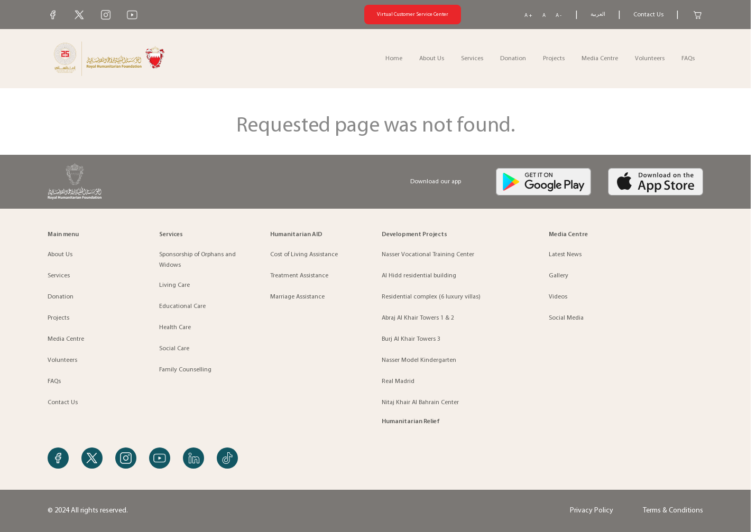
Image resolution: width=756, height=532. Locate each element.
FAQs (688, 59)
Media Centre (600, 59)
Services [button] (472, 59)
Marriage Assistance (297, 297)
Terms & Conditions (673, 511)
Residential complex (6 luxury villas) (431, 297)
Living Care (174, 285)
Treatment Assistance (299, 276)
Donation (513, 59)
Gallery (559, 276)
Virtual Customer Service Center (413, 15)
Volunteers (650, 59)
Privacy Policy (592, 511)
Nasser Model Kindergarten (419, 360)
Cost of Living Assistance (304, 255)
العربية (598, 15)
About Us (60, 255)
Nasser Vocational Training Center (428, 255)
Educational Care (182, 306)
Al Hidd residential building (419, 276)
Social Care (174, 349)
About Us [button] (432, 59)
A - (559, 16)
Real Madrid (398, 381)
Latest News (565, 255)
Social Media (566, 318)
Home (394, 59)
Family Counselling (185, 370)
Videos (558, 297)
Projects (58, 318)
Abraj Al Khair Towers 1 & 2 (418, 318)
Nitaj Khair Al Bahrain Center (420, 403)
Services (59, 276)
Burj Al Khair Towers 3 (411, 339)
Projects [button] (554, 59)
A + (528, 16)
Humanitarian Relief (411, 422)
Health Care (175, 328)
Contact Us (648, 15)
